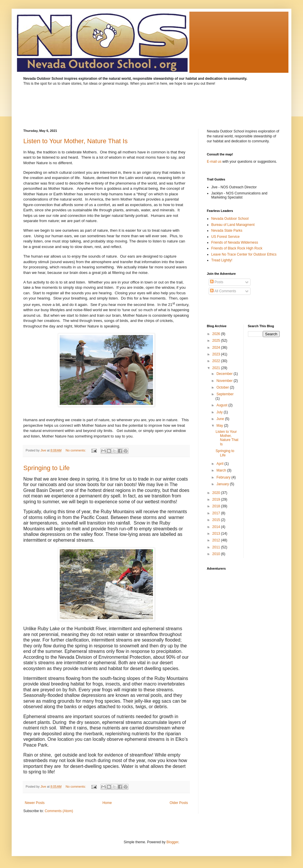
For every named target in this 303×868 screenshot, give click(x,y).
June (221, 419)
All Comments (223, 291)
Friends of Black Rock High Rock (237, 248)
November (225, 381)
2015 (217, 520)
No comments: (76, 450)
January (223, 484)
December (225, 374)
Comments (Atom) (59, 811)
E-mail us (214, 162)
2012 (217, 540)
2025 (217, 341)
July (220, 412)
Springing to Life (46, 468)
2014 (217, 527)
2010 (217, 554)
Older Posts (179, 803)
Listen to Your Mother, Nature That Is (75, 141)
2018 (217, 506)
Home (107, 803)
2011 (217, 547)
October (223, 387)
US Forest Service (225, 237)
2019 (217, 499)
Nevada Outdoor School (230, 219)
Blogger (172, 842)
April (220, 464)
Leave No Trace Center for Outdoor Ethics (244, 254)
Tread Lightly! (222, 260)
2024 (217, 348)
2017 (217, 513)
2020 (217, 493)
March (222, 470)
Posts (217, 282)
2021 (217, 368)
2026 (217, 334)
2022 (217, 361)
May (220, 426)
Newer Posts (35, 803)
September (225, 394)
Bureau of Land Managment (233, 225)
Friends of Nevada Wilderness (235, 242)
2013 (217, 534)
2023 (217, 354)
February (224, 477)
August (222, 405)
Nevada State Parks (227, 231)
